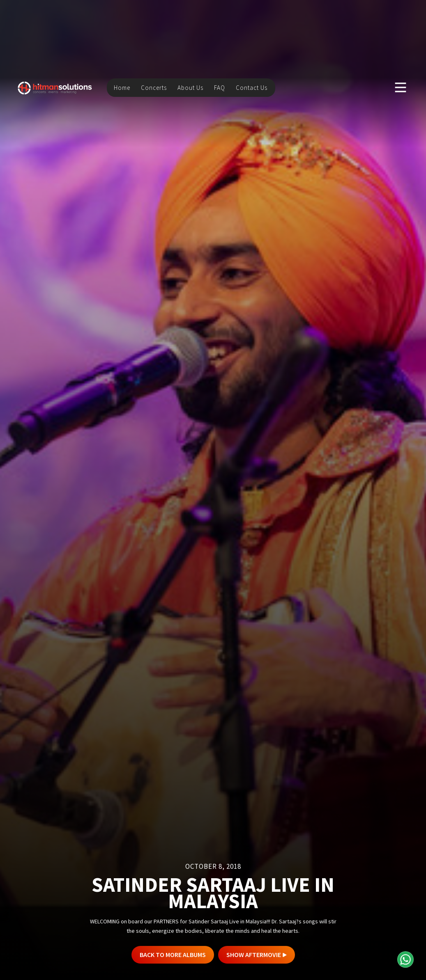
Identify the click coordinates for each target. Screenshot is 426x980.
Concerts (154, 86)
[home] (55, 86)
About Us (190, 86)
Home (122, 86)
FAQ (220, 86)
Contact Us (252, 86)
